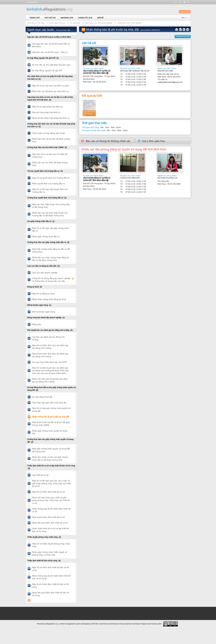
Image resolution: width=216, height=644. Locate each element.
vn (187, 17)
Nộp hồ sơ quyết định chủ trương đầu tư (51, 178)
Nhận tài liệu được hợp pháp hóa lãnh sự (51, 118)
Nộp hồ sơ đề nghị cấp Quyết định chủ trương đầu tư (50, 191)
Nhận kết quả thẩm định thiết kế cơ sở (50, 523)
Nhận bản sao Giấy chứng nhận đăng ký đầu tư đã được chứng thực (51, 259)
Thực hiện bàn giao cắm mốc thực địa (49, 403)
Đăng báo (37, 324)
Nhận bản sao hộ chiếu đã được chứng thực (50, 164)
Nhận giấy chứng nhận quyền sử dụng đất (50, 432)
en (183, 17)
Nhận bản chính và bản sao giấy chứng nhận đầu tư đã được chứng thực (50, 458)
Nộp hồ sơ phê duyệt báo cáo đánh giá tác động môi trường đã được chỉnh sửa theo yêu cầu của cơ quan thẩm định (50, 370)
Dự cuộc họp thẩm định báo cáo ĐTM (49, 362)
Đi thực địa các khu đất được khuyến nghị (51, 65)
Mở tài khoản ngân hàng (43, 312)
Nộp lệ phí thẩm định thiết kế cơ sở (48, 517)
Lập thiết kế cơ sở (40, 475)
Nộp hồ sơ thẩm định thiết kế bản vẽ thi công (51, 569)
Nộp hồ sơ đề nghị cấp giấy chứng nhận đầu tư (50, 229)
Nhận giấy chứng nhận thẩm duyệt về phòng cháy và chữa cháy (49, 553)
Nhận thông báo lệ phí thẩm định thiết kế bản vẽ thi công (51, 577)
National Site (67, 18)
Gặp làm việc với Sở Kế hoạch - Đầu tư (50, 52)
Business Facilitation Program (136, 624)
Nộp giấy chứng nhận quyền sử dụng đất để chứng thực (51, 450)
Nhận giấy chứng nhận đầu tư (46, 236)
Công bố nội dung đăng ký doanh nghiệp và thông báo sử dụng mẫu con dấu (51, 280)
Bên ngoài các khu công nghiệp (99, 23)
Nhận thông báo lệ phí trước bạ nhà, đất (51, 417)
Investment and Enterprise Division (112, 624)
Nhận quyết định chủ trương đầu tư (49, 183)
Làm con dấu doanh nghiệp (45, 273)
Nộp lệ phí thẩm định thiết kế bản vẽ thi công (50, 585)
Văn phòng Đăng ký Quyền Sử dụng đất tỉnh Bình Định (97, 72)
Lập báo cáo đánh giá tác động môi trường (48, 338)
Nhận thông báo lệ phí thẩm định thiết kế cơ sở (51, 510)
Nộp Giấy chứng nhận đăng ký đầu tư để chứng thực (51, 250)
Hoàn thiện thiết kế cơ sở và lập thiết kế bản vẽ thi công (50, 530)
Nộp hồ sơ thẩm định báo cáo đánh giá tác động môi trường (50, 347)
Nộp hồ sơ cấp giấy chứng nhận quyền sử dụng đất (51, 409)
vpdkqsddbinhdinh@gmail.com (170, 82)
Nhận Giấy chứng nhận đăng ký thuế (49, 299)
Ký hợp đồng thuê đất (42, 397)
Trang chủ (35, 18)
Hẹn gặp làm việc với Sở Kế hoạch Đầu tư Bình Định (51, 45)
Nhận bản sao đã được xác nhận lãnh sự (50, 91)
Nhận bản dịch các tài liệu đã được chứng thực (51, 140)
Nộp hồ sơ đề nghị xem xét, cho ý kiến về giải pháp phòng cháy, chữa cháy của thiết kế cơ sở (51, 483)
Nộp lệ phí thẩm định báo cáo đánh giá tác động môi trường (50, 355)
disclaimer (185, 12)
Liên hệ (100, 18)
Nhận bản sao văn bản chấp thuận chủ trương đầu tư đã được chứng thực (50, 214)
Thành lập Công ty (57, 23)
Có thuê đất (75, 23)
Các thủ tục (50, 18)
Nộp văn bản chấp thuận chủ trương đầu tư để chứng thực (51, 206)
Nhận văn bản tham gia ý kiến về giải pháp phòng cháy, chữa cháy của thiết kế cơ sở (51, 500)
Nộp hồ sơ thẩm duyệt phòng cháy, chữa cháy (51, 545)
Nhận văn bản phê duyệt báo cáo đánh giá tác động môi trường (50, 380)
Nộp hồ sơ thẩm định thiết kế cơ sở (48, 492)
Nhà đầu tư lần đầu (36, 23)
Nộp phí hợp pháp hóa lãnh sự (46, 112)
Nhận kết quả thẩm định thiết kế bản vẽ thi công (50, 594)
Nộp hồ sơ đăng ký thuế (43, 294)
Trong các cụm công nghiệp (129, 23)
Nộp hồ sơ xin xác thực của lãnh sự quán (51, 86)
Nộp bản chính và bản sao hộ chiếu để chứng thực (50, 155)
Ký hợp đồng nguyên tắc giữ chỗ (47, 70)
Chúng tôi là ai (85, 18)
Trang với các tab (183, 36)
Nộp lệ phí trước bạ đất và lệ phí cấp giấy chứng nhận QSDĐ (51, 424)
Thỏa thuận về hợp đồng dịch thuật (48, 133)
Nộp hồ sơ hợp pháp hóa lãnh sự (47, 107)
